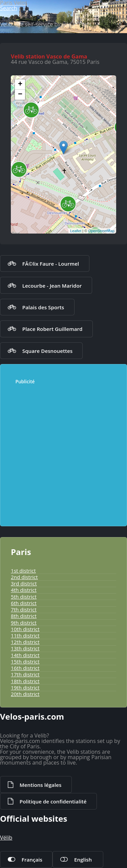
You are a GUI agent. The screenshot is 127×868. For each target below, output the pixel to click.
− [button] (20, 95)
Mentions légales (40, 785)
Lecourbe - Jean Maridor (52, 286)
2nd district (24, 577)
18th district (25, 681)
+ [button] (20, 85)
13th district (25, 648)
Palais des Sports (43, 307)
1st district (23, 571)
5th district (24, 597)
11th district (25, 635)
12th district (25, 642)
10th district (25, 629)
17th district (25, 674)
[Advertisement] (63, 452)
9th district (24, 623)
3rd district (24, 583)
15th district (25, 661)
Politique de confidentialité (53, 801)
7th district (24, 609)
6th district (24, 603)
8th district (24, 616)
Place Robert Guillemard (52, 329)
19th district (25, 688)
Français (32, 860)
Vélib (6, 838)
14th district (25, 655)
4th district (24, 590)
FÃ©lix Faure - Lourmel (51, 264)
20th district (25, 694)
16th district (25, 668)
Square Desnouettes (47, 351)
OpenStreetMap (101, 231)
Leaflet (76, 231)
